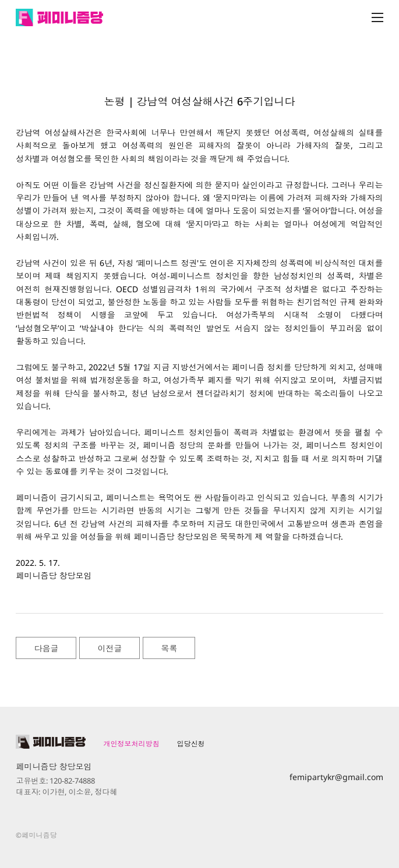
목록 (169, 648)
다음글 (46, 648)
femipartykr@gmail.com (336, 777)
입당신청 (190, 744)
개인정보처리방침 (131, 744)
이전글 (110, 648)
